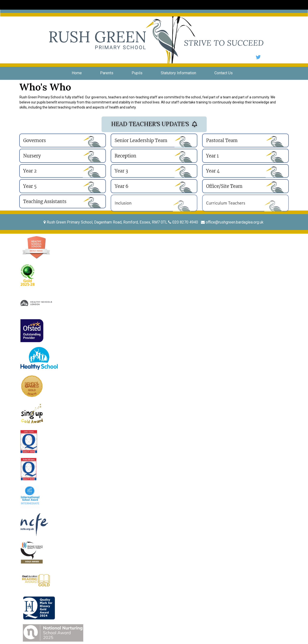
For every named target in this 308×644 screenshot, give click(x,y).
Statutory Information (178, 73)
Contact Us (224, 73)
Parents (107, 73)
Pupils (137, 73)
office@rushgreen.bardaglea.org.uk (233, 222)
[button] (154, 124)
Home (77, 73)
